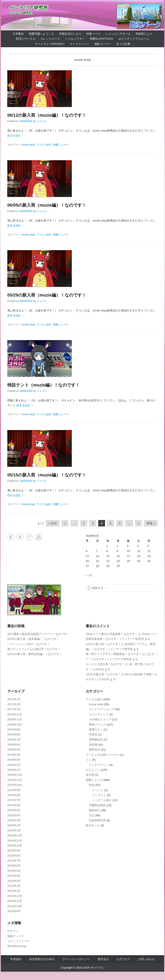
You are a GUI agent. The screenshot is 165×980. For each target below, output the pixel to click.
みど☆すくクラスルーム (134, 39)
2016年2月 (14, 765)
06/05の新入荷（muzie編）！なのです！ (47, 205)
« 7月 (89, 575)
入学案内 (18, 34)
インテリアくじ (99, 765)
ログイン (13, 931)
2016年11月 (15, 719)
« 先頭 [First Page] (53, 523)
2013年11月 (15, 901)
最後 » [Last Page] (151, 523)
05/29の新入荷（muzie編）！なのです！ (47, 295)
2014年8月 (14, 856)
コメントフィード (18, 941)
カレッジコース (50, 39)
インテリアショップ (102, 709)
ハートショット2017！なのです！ (29, 644)
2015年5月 (14, 810)
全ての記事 (123, 44)
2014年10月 (15, 846)
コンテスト (99, 795)
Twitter (20, 537)
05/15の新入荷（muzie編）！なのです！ (47, 475)
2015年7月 (14, 800)
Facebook (11, 537)
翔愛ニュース (61, 145)
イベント (98, 790)
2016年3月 (14, 760)
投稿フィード (16, 936)
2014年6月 (14, 866)
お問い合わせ (146, 959)
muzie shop (28, 145)
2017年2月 (14, 704)
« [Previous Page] (65, 523)
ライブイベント (80, 44)
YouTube (39, 537)
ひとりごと (93, 770)
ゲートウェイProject (50, 44)
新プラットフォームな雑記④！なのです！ (34, 649)
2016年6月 (14, 745)
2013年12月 (15, 896)
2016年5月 (14, 750)
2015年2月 (14, 825)
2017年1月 (14, 709)
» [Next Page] (139, 523)
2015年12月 (15, 775)
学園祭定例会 (97, 805)
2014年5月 (14, 871)
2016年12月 (15, 714)
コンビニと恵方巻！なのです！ (105, 664)
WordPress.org (17, 946)
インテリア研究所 (28, 8)
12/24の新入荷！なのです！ (103, 644)
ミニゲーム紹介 (102, 800)
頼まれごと (93, 825)
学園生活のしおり (70, 34)
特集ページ (93, 34)
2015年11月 (15, 780)
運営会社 (103, 959)
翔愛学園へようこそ (41, 34)
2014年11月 (15, 841)
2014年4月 (14, 876)
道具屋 (93, 745)
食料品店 (95, 750)
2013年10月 (15, 906)
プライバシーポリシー (76, 959)
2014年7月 (14, 861)
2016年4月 (14, 755)
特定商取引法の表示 (42, 959)
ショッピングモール (118, 34)
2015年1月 (14, 830)
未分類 (90, 775)
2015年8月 (14, 795)
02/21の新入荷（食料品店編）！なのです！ (35, 654)
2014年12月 (15, 835)
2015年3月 (14, 820)
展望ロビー (96, 730)
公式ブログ (123, 959)
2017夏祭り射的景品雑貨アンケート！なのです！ (38, 634)
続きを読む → (16, 136)
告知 (92, 785)
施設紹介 (95, 810)
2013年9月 (14, 911)
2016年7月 (14, 740)
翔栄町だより (144, 34)
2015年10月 (15, 785)
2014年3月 (14, 881)
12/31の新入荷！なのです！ (103, 674)
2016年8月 (14, 734)
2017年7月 (14, 699)
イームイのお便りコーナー (102, 755)
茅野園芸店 (96, 740)
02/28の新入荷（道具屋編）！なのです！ (33, 639)
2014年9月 (14, 850)
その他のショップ (100, 719)
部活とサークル (26, 39)
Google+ (29, 537)
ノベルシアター (75, 39)
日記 (92, 815)
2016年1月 (14, 770)
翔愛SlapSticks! (102, 39)
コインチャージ (99, 714)
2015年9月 (14, 790)
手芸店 (93, 734)
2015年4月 (14, 815)
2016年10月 (15, 725)
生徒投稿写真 (97, 820)
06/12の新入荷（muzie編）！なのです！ (47, 115)
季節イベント (97, 725)
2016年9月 (14, 730)
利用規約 (16, 959)
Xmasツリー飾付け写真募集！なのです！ (112, 634)
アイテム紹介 (44, 145)
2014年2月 (14, 886)
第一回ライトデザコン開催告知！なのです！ (114, 654)
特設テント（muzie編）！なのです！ (44, 385)
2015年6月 (14, 805)
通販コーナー (103, 44)
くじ (89, 760)
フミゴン (42, 121)
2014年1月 (14, 891)
